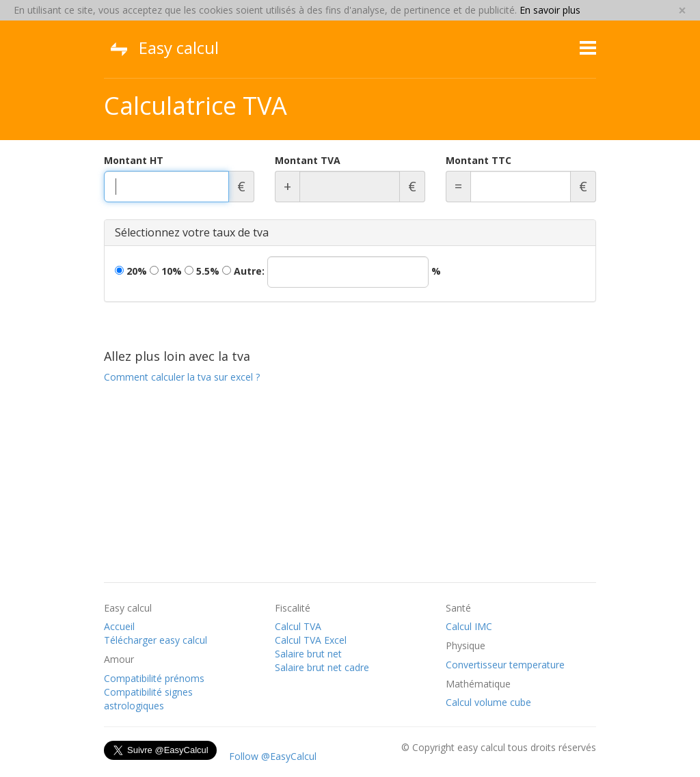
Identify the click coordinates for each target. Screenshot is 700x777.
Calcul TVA (298, 626)
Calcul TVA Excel (311, 640)
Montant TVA (308, 160)
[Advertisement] (350, 487)
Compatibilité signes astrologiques (148, 699)
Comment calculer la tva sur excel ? (182, 377)
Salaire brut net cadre (322, 667)
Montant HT (134, 160)
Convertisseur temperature (505, 665)
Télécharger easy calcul (156, 640)
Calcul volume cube (488, 702)
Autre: (332, 272)
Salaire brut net (308, 654)
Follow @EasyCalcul (273, 756)
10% (166, 271)
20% (131, 271)
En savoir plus (550, 10)
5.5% (202, 271)
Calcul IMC (469, 626)
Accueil (119, 626)
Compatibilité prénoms (154, 678)
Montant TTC (479, 160)
